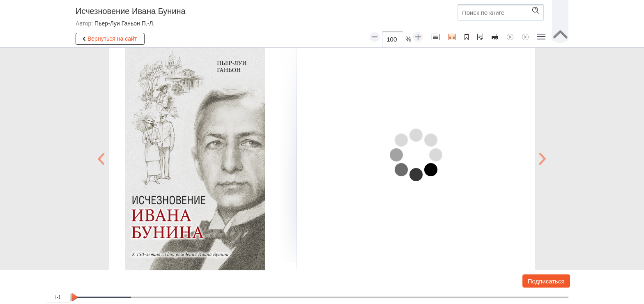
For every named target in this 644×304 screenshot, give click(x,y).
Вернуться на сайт (108, 39)
